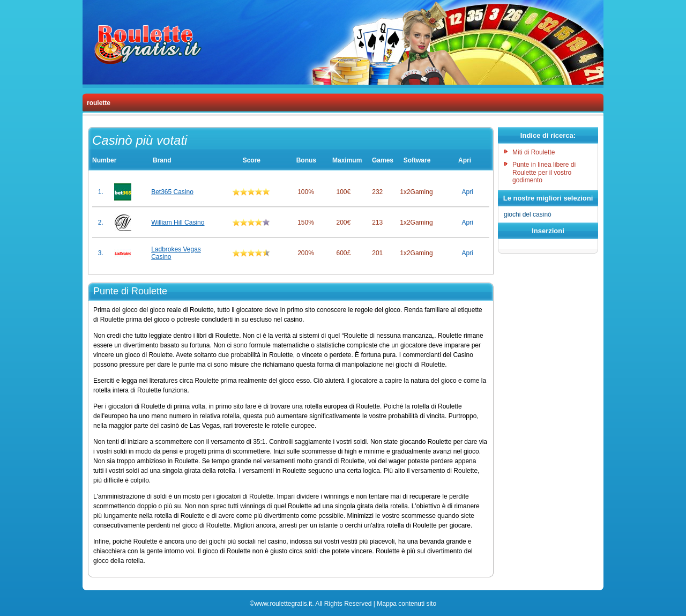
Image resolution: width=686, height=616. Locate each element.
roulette (99, 103)
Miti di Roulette (534, 152)
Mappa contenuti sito (407, 604)
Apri (467, 192)
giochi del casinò (528, 214)
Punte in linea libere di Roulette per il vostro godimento (544, 172)
